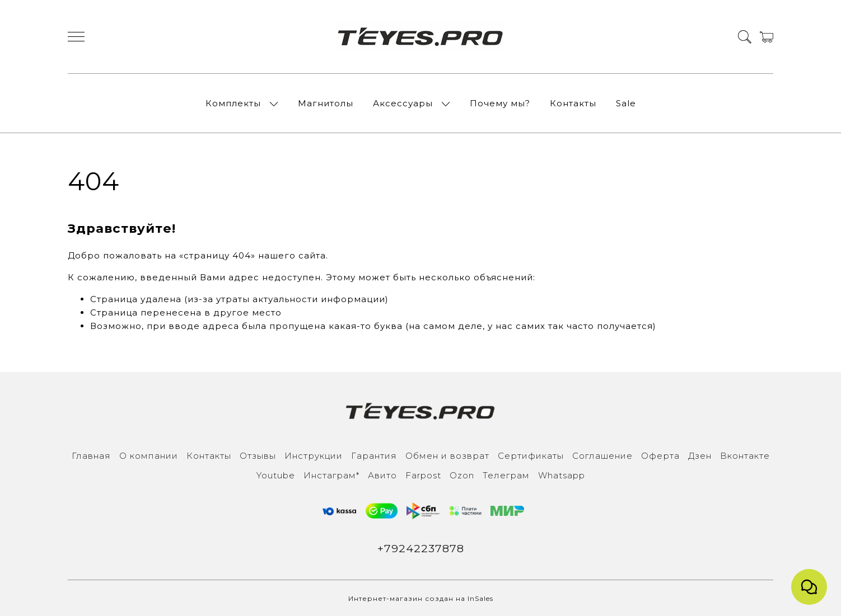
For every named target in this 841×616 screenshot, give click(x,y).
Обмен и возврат (447, 456)
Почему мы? (500, 103)
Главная (91, 456)
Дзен (700, 456)
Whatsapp (562, 475)
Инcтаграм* (331, 475)
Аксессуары (403, 103)
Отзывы (258, 456)
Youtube (276, 475)
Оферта (660, 456)
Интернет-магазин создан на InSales (421, 598)
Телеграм (506, 475)
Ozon (462, 475)
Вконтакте (745, 456)
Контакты (573, 103)
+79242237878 (421, 548)
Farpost (423, 475)
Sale (626, 103)
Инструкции (314, 456)
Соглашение (602, 456)
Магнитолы (326, 103)
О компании (149, 456)
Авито (382, 475)
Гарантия (374, 456)
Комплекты (233, 103)
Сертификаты (531, 456)
